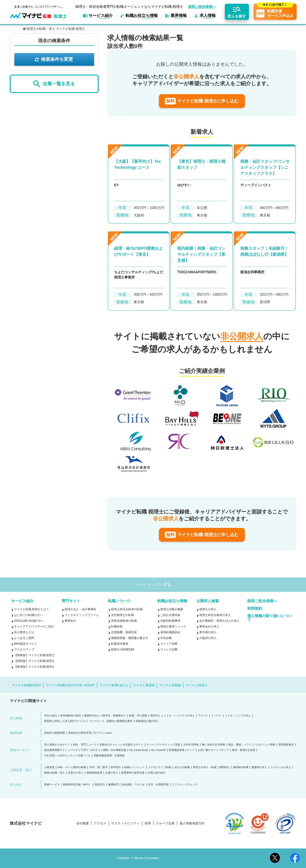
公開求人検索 (208, 601)
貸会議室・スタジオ (133, 785)
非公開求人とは (24, 632)
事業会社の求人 (209, 626)
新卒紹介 (116, 767)
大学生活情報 (191, 745)
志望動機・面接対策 (124, 632)
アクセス (100, 823)
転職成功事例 (120, 644)
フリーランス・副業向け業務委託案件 (111, 721)
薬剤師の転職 (241, 767)
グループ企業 (165, 823)
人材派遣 (49, 767)
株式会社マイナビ (26, 823)
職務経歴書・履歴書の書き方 (130, 638)
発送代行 (100, 785)
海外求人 (155, 716)
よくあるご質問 (24, 638)
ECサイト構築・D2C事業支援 (109, 750)
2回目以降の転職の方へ (29, 621)
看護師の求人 (259, 767)
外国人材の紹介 (157, 773)
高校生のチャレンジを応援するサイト (121, 745)
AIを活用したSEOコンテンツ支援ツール (68, 756)
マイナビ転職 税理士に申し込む (202, 101)
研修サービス (52, 785)
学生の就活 (51, 716)
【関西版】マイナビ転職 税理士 (35, 661)
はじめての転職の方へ (28, 615)
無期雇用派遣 (94, 773)
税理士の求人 (208, 609)
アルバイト (204, 716)
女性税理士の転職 (122, 615)
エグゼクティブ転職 (160, 767)
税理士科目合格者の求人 (215, 615)
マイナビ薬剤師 (170, 685)
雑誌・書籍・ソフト (240, 745)
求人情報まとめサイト (57, 745)
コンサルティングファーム (82, 615)
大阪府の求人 (208, 638)
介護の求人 (112, 773)
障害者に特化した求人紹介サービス (65, 721)
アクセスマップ (24, 649)
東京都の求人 (208, 632)
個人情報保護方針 (192, 823)
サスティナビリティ (125, 823)
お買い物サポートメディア (213, 750)
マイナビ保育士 (197, 685)
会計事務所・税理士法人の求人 (219, 621)
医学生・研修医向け (114, 716)
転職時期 (117, 626)
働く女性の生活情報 (214, 745)
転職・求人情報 (138, 716)
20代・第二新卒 (98, 767)
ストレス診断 (169, 649)
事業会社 (70, 621)
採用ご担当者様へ (202, 7)
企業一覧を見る (54, 84)
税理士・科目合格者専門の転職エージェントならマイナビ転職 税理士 (129, 7)
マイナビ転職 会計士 (114, 685)
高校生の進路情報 (54, 733)
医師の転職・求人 (54, 773)
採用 (148, 823)
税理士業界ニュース (173, 626)
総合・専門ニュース (85, 745)
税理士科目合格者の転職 (127, 609)
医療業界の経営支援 (133, 773)
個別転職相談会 (170, 632)
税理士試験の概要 (172, 609)
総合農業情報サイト (56, 750)
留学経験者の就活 (71, 716)
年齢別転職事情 (170, 621)
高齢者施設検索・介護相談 (109, 756)
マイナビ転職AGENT (27, 685)
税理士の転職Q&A (123, 649)
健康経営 (113, 785)
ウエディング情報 (265, 745)
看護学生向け (92, 716)
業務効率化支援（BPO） (77, 785)
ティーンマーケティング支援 (163, 745)
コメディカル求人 (280, 767)
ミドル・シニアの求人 (238, 716)
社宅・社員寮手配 (158, 785)
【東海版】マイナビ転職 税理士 (35, 667)
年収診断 (166, 638)
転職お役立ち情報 (172, 601)
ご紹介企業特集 (170, 615)
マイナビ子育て (80, 750)
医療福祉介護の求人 (147, 721)
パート (218, 716)
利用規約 (255, 608)
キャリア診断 (169, 644)
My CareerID (158, 750)
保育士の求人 (76, 773)
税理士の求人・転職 (205, 767)
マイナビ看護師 (144, 685)
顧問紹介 (225, 767)
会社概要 (83, 823)
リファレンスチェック (185, 785)
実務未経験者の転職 (124, 621)
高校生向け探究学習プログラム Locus (90, 733)
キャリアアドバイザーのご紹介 (34, 626)
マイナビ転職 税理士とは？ (32, 609)
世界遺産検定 (286, 745)
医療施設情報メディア (182, 750)
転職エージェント (135, 767)
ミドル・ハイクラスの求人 (179, 716)
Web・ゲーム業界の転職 (72, 767)
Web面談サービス (26, 644)
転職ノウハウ (119, 601)
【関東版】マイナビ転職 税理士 (35, 655)
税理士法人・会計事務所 (80, 609)
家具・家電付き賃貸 (244, 750)
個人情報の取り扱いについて (270, 618)
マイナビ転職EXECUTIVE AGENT (70, 685)
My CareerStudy (139, 750)
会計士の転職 (182, 767)
